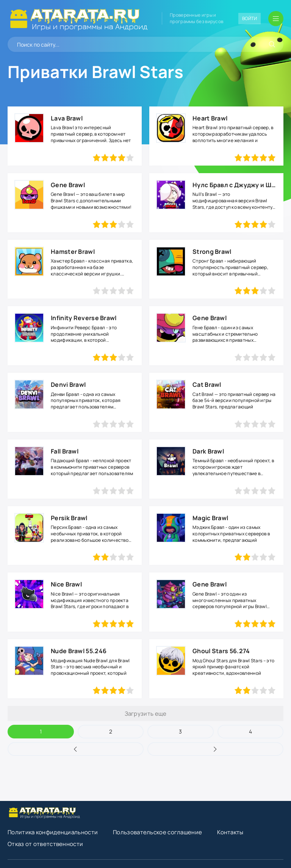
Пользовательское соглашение (157, 832)
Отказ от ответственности (45, 844)
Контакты (230, 832)
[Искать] (272, 44)
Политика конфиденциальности (53, 832)
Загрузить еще (146, 714)
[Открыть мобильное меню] (276, 19)
